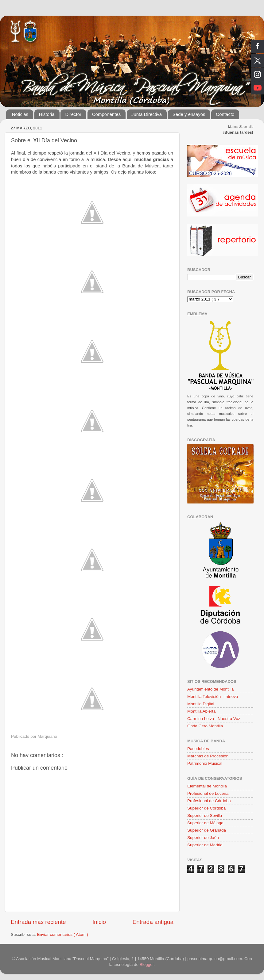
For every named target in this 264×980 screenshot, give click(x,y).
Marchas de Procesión (208, 756)
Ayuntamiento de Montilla (210, 689)
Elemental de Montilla (207, 786)
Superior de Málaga (205, 823)
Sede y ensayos (189, 114)
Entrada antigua (153, 922)
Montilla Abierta (201, 711)
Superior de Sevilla (205, 815)
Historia (47, 114)
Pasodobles (198, 749)
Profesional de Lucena (208, 793)
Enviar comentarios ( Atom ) (63, 934)
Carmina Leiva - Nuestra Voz (214, 719)
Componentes (106, 114)
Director (73, 114)
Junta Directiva (147, 114)
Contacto (225, 114)
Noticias (20, 114)
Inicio (99, 922)
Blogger (147, 965)
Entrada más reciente (38, 922)
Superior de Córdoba (206, 808)
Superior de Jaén (203, 838)
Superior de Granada (207, 830)
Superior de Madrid (205, 845)
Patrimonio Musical (205, 763)
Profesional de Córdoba (209, 801)
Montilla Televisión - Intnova (213, 697)
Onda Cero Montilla (205, 726)
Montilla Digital (201, 704)
